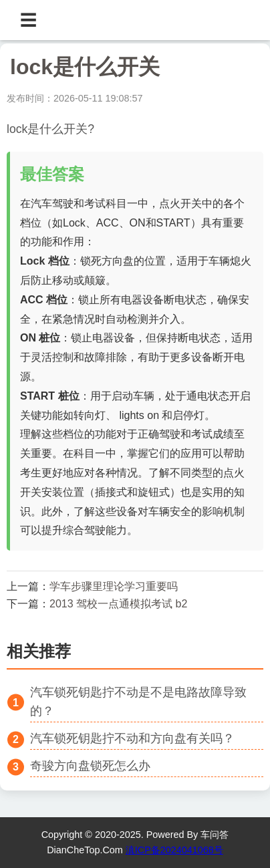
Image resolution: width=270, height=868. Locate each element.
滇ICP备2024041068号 (174, 850)
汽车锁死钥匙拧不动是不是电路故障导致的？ (138, 702)
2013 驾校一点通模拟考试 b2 (118, 604)
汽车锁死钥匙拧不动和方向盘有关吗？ (132, 738)
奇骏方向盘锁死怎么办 (90, 766)
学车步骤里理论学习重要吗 (114, 586)
